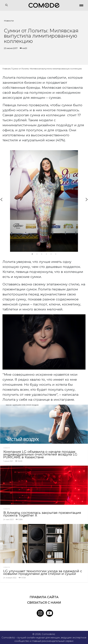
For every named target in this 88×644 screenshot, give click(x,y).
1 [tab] (32, 254)
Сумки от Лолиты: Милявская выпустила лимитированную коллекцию (47, 69)
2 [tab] (37, 254)
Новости (9, 21)
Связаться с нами (44, 603)
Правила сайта (44, 597)
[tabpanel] (44, 201)
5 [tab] (51, 254)
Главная (6, 69)
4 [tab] (46, 254)
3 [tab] (42, 254)
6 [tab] (56, 254)
